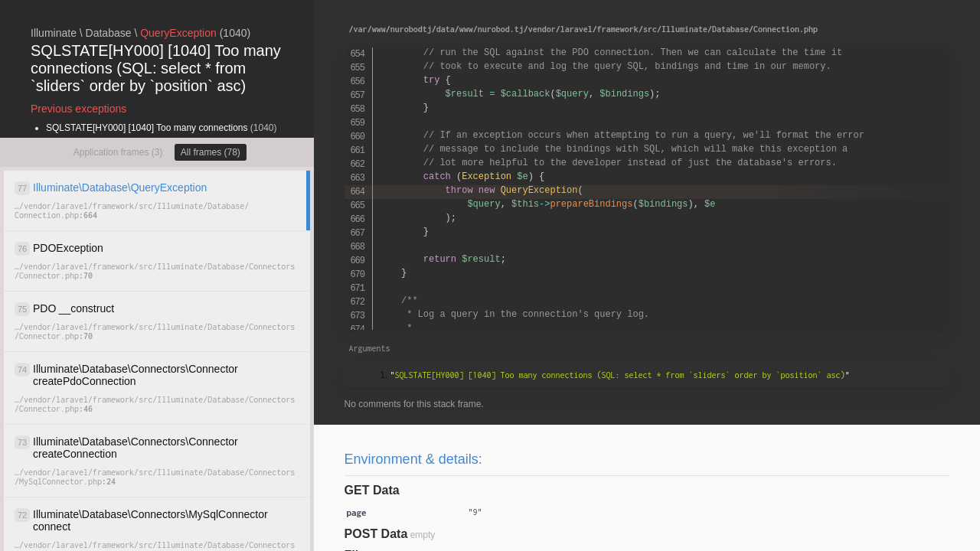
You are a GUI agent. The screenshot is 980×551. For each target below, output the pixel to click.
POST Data (376, 534)
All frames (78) (211, 152)
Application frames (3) (118, 152)
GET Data (372, 490)
